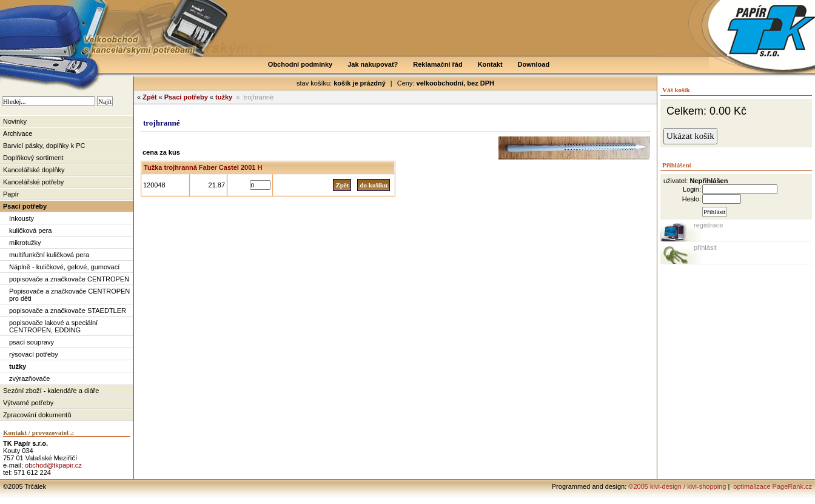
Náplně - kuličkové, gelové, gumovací (64, 267)
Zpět (149, 97)
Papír (11, 194)
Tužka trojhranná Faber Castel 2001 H (203, 167)
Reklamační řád (438, 64)
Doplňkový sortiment (33, 158)
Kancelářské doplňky (34, 170)
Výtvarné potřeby (28, 403)
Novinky (15, 121)
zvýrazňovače (29, 378)
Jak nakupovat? (373, 64)
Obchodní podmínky (300, 64)
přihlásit (705, 247)
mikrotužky (25, 243)
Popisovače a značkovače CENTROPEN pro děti (69, 295)
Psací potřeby (25, 206)
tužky (18, 366)
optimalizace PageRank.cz (772, 486)
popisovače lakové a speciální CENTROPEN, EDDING (53, 326)
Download (534, 64)
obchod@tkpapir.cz (53, 465)
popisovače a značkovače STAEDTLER (68, 311)
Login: (692, 189)
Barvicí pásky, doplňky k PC (44, 146)
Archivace (18, 133)
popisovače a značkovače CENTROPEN (69, 279)
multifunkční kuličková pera (49, 255)
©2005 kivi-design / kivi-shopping (677, 486)
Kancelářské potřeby (33, 182)
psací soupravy (32, 342)
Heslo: (692, 199)
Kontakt (490, 64)
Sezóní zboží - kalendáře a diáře (51, 391)
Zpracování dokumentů (37, 415)
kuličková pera (30, 230)
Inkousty (22, 218)
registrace (708, 225)
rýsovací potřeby (34, 354)
